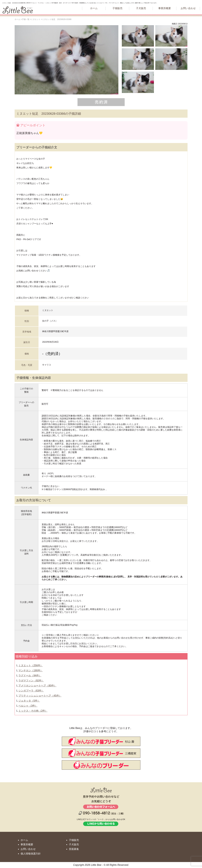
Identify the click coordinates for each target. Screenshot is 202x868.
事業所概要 (165, 8)
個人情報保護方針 (31, 854)
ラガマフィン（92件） (31, 681)
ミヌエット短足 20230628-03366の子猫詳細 (49, 114)
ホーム (94, 8)
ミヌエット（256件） (31, 665)
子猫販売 (117, 8)
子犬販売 (141, 8)
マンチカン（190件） (31, 670)
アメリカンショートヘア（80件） (37, 686)
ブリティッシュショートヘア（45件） (40, 696)
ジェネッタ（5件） (29, 701)
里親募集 (74, 849)
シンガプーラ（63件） (31, 691)
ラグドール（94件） (30, 676)
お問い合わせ (188, 8)
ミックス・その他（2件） (33, 711)
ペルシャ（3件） (28, 706)
